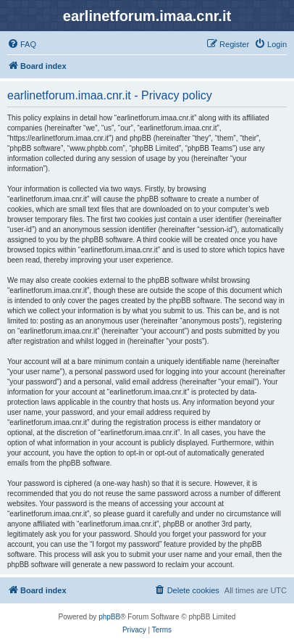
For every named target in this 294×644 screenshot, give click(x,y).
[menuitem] (22, 44)
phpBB (109, 617)
